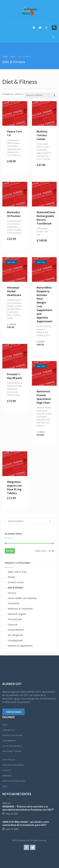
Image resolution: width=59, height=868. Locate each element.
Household (13, 603)
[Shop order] (41, 95)
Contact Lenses (16, 582)
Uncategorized (15, 640)
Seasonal (13, 625)
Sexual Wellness (16, 630)
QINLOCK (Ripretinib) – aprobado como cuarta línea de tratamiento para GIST (26, 823)
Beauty (11, 577)
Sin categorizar (15, 635)
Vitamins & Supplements (20, 646)
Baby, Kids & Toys (17, 572)
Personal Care (15, 619)
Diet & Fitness (15, 588)
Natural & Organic (17, 614)
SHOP (13, 56)
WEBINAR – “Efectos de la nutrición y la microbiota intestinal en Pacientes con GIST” (28, 808)
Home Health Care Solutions (22, 598)
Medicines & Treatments (20, 609)
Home (5, 56)
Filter (10, 551)
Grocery (12, 593)
